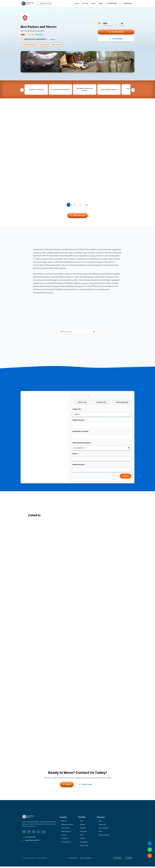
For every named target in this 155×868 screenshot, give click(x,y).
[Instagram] (40, 833)
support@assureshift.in (32, 841)
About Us (64, 822)
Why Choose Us (66, 833)
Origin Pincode (78, 422)
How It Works (65, 829)
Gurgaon (83, 840)
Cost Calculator (104, 829)
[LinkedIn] (34, 833)
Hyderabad (84, 833)
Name (75, 455)
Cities (93, 3)
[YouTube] (45, 833)
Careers (64, 836)
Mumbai (83, 825)
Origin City (77, 411)
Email (52, 39)
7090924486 (111, 3)
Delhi (82, 822)
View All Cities (85, 847)
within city (82, 404)
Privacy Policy (73, 859)
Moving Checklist (104, 836)
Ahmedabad (84, 843)
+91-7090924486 (30, 838)
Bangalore (83, 829)
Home (77, 3)
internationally (122, 404)
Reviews (39, 35)
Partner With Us (66, 843)
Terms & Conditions (86, 859)
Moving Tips (103, 825)
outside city (101, 404)
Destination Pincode (80, 433)
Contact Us (65, 840)
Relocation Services (68, 825)
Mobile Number (78, 466)
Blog (100, 822)
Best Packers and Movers (42, 26)
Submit (125, 478)
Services (85, 3)
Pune (82, 836)
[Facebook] (24, 833)
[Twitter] (29, 833)
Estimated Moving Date (82, 444)
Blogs (101, 3)
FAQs (101, 833)
